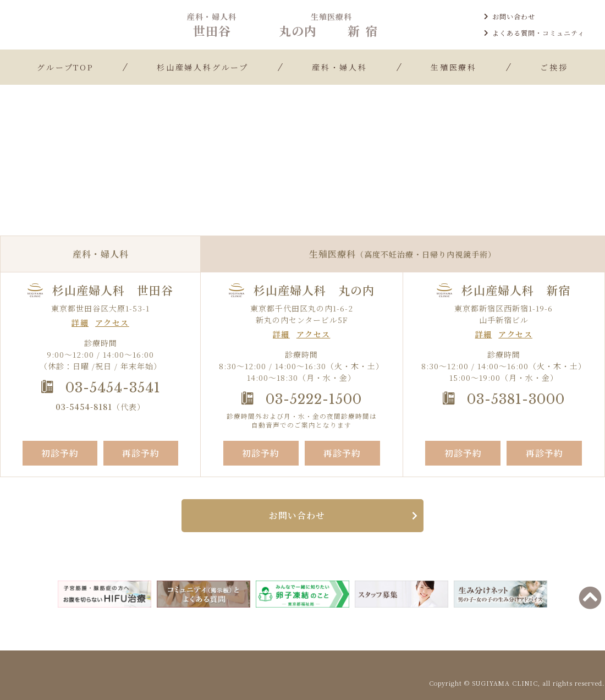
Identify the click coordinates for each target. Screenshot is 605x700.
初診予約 (60, 453)
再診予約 (141, 453)
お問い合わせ (510, 17)
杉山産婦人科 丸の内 (314, 290)
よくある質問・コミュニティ (534, 33)
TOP (268, 164)
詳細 (80, 322)
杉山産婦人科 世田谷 (113, 290)
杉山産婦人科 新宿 (516, 290)
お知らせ (304, 164)
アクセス (112, 322)
